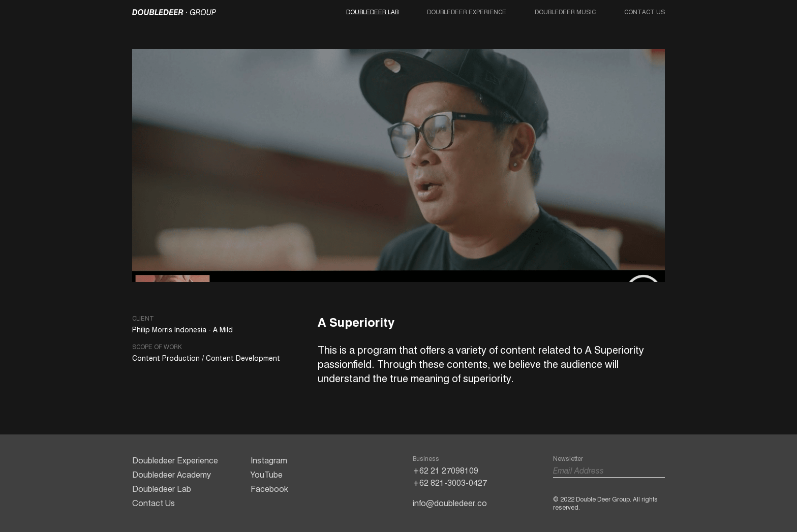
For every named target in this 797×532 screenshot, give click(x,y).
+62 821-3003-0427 (450, 483)
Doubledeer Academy (172, 475)
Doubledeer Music (565, 12)
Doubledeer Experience (467, 12)
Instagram (269, 461)
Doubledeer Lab (372, 12)
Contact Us (645, 12)
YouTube (267, 475)
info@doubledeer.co (450, 503)
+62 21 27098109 (446, 471)
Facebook (269, 489)
